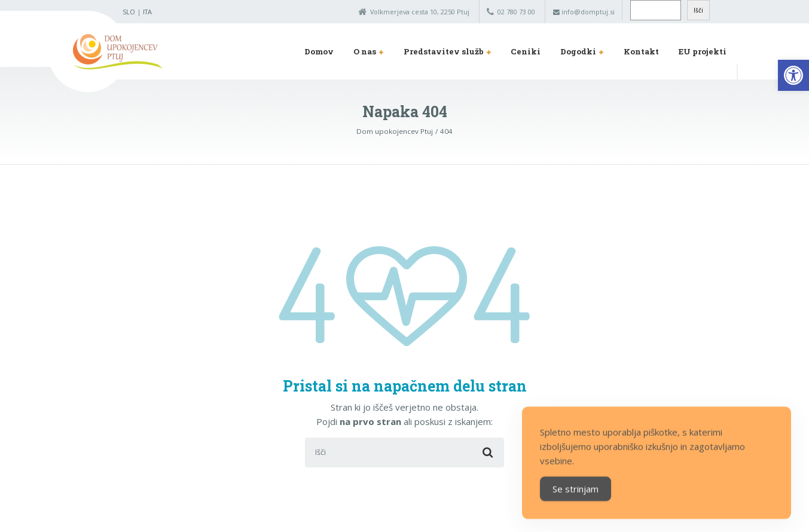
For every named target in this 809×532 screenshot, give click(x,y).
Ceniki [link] (526, 51)
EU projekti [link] (703, 51)
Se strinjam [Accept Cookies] (576, 501)
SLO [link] (129, 12)
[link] (793, 75)
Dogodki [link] (578, 51)
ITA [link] (147, 12)
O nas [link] (365, 51)
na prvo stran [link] (370, 421)
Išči (698, 10)
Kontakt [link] (641, 51)
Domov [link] (319, 51)
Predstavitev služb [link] (444, 51)
